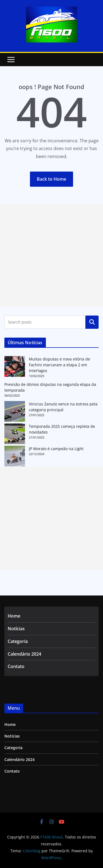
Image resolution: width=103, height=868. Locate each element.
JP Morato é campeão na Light (56, 449)
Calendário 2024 (24, 654)
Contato (16, 666)
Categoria (18, 641)
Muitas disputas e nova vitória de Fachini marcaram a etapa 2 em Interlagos (59, 365)
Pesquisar (92, 322)
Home (14, 616)
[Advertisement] (51, 255)
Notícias (16, 629)
